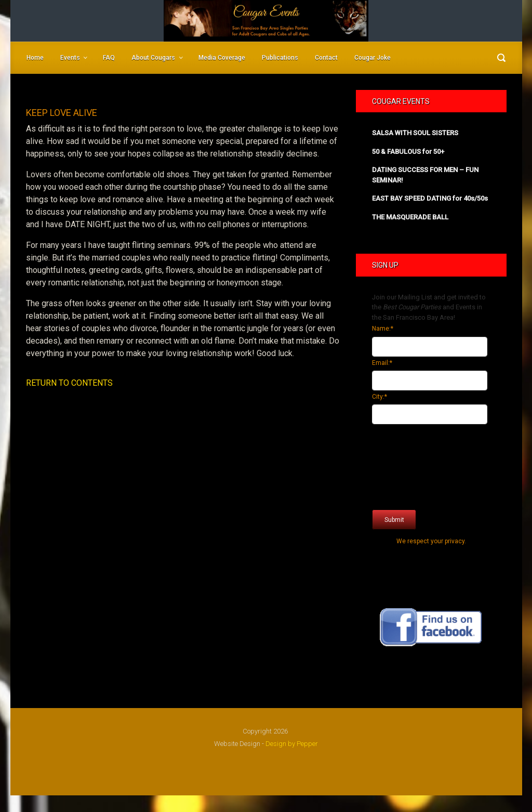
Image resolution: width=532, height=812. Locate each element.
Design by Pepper (292, 744)
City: (380, 397)
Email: (382, 363)
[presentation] (415, 464)
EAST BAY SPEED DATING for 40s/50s (430, 198)
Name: (383, 329)
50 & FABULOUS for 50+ (408, 152)
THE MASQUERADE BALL (410, 217)
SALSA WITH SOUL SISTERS (415, 133)
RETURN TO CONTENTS (69, 383)
